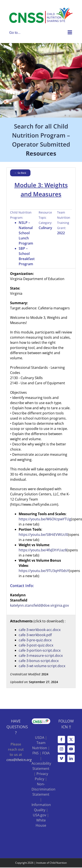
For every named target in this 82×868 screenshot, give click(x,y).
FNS (36, 753)
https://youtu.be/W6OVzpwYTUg (45, 519)
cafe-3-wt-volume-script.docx (42, 666)
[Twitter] (71, 739)
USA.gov (39, 815)
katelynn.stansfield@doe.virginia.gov (39, 605)
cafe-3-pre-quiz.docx (35, 640)
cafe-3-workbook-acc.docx (40, 630)
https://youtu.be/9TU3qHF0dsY (44, 571)
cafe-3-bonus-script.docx (39, 661)
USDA (40, 738)
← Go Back (20, 173)
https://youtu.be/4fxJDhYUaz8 (43, 550)
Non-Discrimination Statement (43, 789)
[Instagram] (61, 749)
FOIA (46, 753)
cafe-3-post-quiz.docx (36, 645)
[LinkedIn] (71, 758)
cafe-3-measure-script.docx (41, 656)
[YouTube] (71, 749)
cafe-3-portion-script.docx (40, 650)
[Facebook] (61, 739)
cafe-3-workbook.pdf (35, 635)
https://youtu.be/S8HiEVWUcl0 (43, 535)
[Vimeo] (61, 758)
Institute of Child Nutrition (52, 863)
